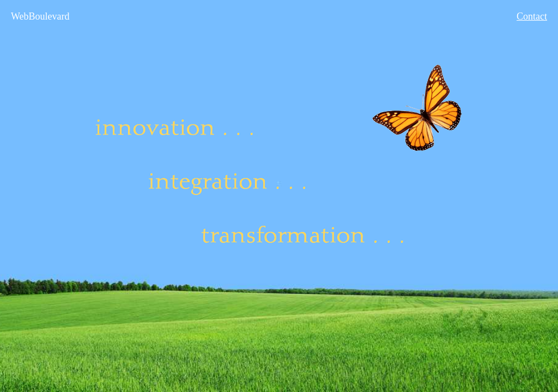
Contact (532, 16)
